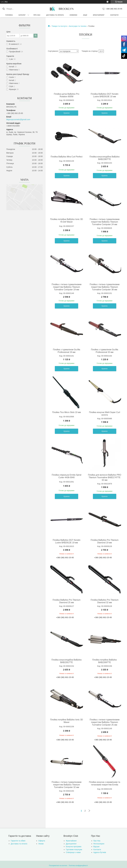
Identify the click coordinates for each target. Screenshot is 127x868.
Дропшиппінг (71, 844)
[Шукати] (4, 9)
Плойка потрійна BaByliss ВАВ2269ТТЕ (105, 661)
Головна (9, 15)
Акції (85, 15)
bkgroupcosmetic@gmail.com (18, 119)
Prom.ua (76, 863)
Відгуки (96, 847)
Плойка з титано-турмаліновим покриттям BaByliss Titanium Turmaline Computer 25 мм (105, 722)
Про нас (37, 15)
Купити (67, 113)
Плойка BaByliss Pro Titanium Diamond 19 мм (105, 541)
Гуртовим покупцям (74, 850)
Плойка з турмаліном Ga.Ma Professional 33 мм (105, 351)
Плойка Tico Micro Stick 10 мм (67, 412)
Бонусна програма (74, 847)
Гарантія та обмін (18, 841)
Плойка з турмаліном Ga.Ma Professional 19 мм (67, 351)
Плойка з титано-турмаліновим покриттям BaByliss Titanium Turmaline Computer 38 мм (105, 287)
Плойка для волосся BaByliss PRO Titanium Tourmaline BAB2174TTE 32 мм (105, 477)
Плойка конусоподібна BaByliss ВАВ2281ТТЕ (66, 661)
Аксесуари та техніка (78, 26)
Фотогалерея (99, 844)
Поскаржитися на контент (58, 866)
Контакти (114, 15)
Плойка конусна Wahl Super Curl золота (105, 414)
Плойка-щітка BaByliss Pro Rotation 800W (66, 95)
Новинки (73, 15)
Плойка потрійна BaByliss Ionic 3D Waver (66, 721)
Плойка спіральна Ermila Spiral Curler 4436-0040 (66, 476)
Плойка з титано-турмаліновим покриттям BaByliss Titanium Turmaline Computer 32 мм (66, 785)
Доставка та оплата (55, 15)
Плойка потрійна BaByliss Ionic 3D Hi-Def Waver (66, 221)
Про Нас (97, 841)
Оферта (42, 841)
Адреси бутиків (100, 852)
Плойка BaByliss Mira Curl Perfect (67, 157)
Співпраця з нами (73, 852)
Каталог (22, 15)
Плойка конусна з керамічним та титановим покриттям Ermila (105, 783)
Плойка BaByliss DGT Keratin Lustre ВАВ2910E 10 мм (105, 95)
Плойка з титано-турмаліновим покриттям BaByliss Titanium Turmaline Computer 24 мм (105, 222)
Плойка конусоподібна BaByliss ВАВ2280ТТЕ (105, 158)
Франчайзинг (99, 15)
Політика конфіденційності (78, 866)
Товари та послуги (59, 26)
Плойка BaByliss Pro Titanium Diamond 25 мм (67, 601)
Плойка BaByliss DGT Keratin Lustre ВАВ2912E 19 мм (66, 541)
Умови (41, 844)
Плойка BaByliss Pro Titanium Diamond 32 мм (105, 601)
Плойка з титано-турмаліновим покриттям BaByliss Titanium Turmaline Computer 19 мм (66, 287)
